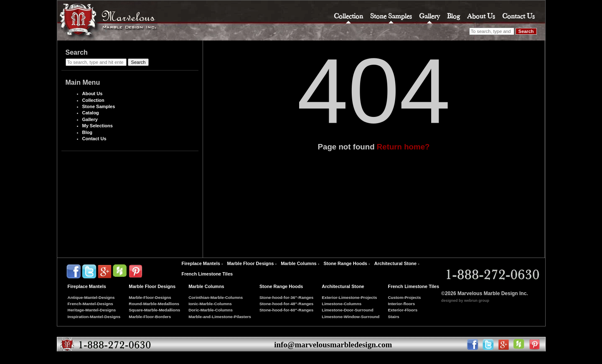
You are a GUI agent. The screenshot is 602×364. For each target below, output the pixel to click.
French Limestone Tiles (207, 274)
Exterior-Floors (403, 310)
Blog (453, 16)
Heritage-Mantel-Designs (92, 310)
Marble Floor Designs (251, 263)
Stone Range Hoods (345, 263)
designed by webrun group (465, 301)
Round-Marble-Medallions (154, 304)
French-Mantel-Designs (90, 304)
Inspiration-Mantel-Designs (94, 317)
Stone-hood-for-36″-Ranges (286, 297)
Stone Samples (391, 16)
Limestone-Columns (342, 304)
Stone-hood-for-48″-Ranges (286, 304)
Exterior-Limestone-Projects (349, 297)
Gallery (429, 16)
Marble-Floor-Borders (150, 317)
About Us (481, 16)
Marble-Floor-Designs (150, 297)
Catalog (91, 113)
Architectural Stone (395, 263)
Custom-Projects (404, 297)
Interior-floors (401, 304)
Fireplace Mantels (201, 263)
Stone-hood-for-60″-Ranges (286, 310)
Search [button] (526, 31)
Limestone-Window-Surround (351, 317)
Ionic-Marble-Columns (210, 304)
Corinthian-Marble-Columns (216, 297)
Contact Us (518, 16)
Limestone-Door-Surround (347, 310)
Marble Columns (299, 263)
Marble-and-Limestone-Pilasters (220, 317)
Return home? (403, 147)
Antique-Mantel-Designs (91, 297)
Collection (348, 16)
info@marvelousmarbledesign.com (333, 345)
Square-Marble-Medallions (154, 310)
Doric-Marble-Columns (211, 310)
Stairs (393, 317)
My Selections (98, 126)
